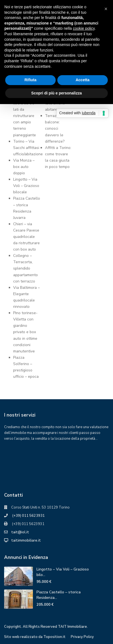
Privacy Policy (82, 637)
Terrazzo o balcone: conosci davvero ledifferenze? (55, 128)
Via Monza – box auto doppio (24, 167)
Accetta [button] (83, 80)
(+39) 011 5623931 (28, 516)
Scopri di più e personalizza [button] (56, 93)
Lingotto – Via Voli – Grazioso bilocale (26, 186)
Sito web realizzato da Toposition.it (35, 637)
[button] (106, 9)
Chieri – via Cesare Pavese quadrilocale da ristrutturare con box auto (26, 237)
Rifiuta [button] (30, 80)
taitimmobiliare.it (26, 540)
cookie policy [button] (84, 28)
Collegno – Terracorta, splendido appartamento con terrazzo (26, 268)
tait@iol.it (20, 532)
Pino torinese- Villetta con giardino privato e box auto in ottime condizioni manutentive (25, 332)
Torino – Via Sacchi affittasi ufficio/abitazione (28, 148)
